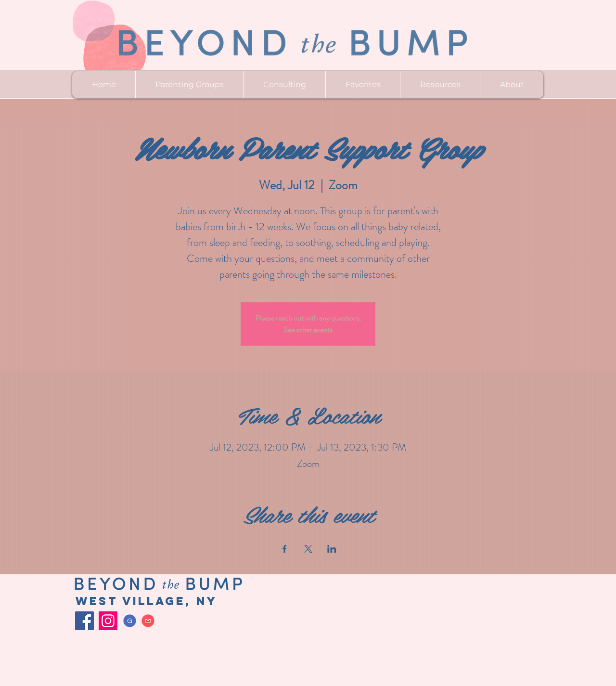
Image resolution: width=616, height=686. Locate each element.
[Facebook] (84, 621)
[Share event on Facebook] (285, 549)
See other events (308, 330)
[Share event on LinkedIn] (332, 549)
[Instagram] (108, 621)
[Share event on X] (308, 549)
